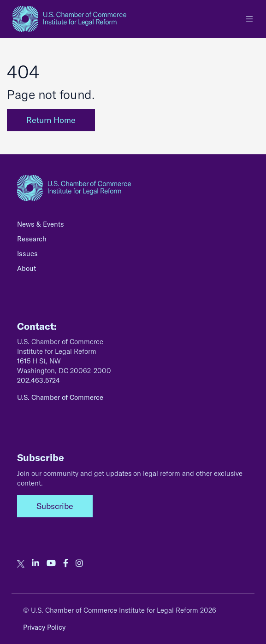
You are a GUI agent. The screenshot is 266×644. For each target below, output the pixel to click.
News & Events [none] (41, 224)
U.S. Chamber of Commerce (60, 397)
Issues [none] (27, 254)
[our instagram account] (79, 563)
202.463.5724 (38, 380)
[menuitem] (133, 227)
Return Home (51, 120)
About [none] (27, 268)
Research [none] (32, 239)
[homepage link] (69, 19)
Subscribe (55, 506)
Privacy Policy (44, 627)
